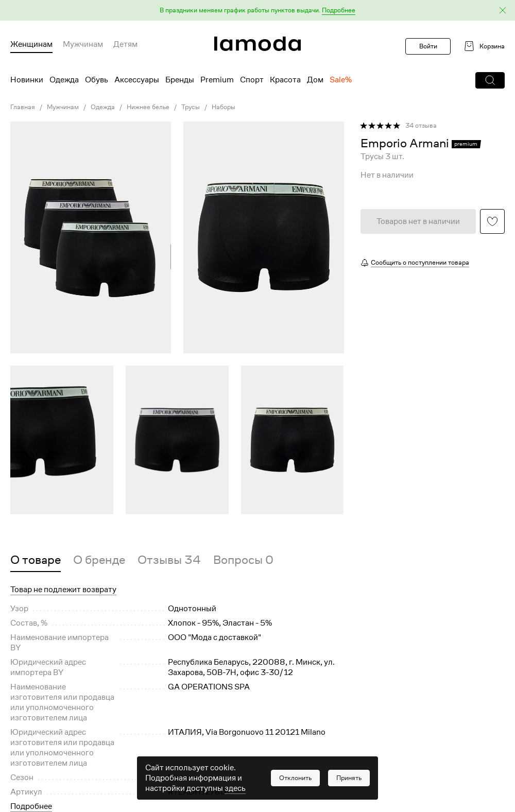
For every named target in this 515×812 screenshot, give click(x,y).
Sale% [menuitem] (341, 80)
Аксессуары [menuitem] (137, 80)
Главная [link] (23, 107)
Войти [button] (428, 46)
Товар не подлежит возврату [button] (63, 590)
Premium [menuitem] (217, 80)
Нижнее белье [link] (148, 107)
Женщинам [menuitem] (31, 44)
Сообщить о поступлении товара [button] (420, 262)
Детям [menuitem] (125, 44)
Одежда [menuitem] (64, 80)
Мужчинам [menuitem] (83, 44)
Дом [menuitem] (315, 80)
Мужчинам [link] (63, 107)
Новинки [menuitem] (27, 80)
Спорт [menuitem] (252, 80)
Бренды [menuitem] (180, 80)
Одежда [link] (103, 107)
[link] (257, 44)
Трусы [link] (191, 107)
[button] (257, 11)
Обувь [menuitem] (97, 80)
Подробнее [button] (31, 806)
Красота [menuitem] (285, 80)
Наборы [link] (224, 107)
